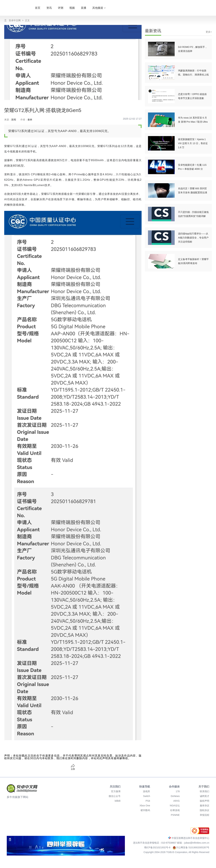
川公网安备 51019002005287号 (191, 847)
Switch (147, 796)
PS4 (148, 801)
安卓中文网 (15, 20)
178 (178, 791)
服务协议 (205, 806)
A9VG (176, 801)
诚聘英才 (205, 796)
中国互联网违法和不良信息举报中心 (189, 838)
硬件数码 (145, 810)
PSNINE (175, 815)
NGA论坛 (175, 806)
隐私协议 (205, 810)
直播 (84, 8)
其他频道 (99, 8)
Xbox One (145, 806)
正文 (27, 20)
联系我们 (205, 791)
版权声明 (205, 801)
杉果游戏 (175, 810)
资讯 (49, 8)
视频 (72, 8)
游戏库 (146, 791)
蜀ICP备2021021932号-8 (158, 847)
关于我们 (204, 787)
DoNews (175, 796)
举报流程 (205, 815)
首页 (38, 8)
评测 (61, 8)
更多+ (209, 32)
